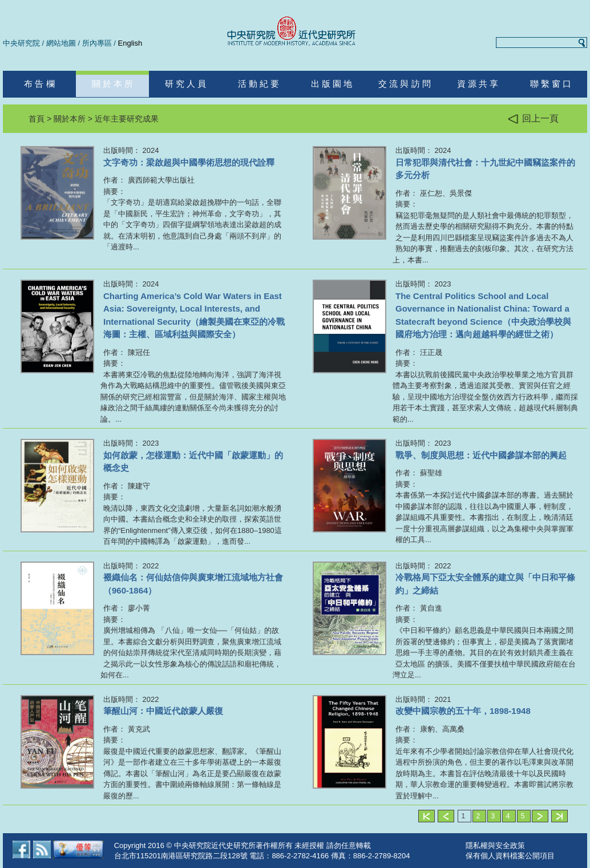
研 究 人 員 (186, 84)
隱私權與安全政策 (495, 845)
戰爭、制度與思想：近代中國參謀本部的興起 (481, 455)
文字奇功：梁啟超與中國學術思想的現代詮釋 (189, 162)
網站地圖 (61, 43)
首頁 (37, 119)
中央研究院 (21, 43)
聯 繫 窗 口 (551, 84)
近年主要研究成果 (127, 119)
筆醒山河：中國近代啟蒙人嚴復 (163, 711)
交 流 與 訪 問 (405, 84)
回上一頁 (533, 119)
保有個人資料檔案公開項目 (510, 856)
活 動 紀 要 (259, 84)
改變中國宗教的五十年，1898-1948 (463, 711)
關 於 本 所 (113, 84)
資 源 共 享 (478, 84)
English (130, 43)
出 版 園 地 (332, 84)
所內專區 (97, 43)
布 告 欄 (39, 84)
